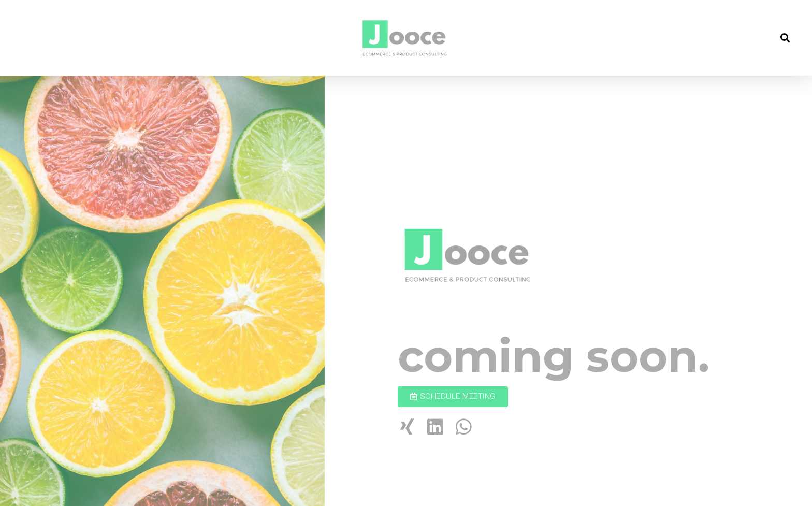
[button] (453, 397)
